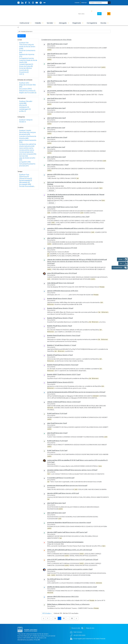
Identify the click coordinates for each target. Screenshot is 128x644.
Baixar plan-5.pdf (60, 63)
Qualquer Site (24, 43)
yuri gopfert (25, 162)
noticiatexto (24, 107)
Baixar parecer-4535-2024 (70, 174)
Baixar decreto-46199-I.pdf (70, 493)
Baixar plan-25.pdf (61, 137)
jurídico (23, 111)
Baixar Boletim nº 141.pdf (68, 345)
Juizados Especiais (26, 64)
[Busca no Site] (64, 31)
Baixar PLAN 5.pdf (61, 413)
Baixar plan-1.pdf (60, 128)
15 (64, 619)
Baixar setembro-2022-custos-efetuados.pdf (88, 228)
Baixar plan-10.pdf (61, 71)
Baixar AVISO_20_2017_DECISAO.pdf (80, 550)
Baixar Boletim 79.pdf (65, 326)
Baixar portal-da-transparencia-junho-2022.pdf (90, 392)
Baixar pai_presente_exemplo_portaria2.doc (88, 91)
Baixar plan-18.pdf (61, 81)
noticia (23, 103)
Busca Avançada (98, 11)
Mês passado (25, 182)
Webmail (84, 3)
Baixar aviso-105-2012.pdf (68, 273)
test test (24, 156)
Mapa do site (90, 628)
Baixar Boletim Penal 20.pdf (71, 336)
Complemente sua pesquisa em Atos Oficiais (56, 40)
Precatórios (24, 72)
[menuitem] (92, 23)
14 (60, 619)
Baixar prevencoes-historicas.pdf (76, 486)
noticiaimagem (25, 109)
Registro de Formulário (28, 93)
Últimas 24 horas (26, 178)
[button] (25, 23)
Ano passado (25, 184)
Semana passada (26, 180)
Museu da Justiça (26, 66)
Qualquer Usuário (25, 130)
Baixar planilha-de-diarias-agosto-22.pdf (83, 587)
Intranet (77, 3)
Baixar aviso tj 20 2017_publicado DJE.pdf (84, 560)
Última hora (24, 176)
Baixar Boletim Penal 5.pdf (70, 365)
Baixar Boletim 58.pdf (65, 299)
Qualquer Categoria (26, 120)
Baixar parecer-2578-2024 (70, 291)
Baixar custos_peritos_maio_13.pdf (78, 217)
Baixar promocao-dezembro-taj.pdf (79, 523)
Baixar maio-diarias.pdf (66, 283)
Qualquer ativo (24, 83)
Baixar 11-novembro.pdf (67, 478)
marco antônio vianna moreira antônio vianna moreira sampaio (27, 150)
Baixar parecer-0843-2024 (70, 597)
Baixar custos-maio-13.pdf (69, 207)
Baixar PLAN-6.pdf (62, 441)
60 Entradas (48, 613)
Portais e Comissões (96, 3)
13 (56, 619)
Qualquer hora (24, 175)
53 (72, 619)
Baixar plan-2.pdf (60, 157)
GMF (22, 74)
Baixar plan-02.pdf (61, 54)
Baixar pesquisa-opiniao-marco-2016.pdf (84, 470)
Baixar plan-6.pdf (60, 118)
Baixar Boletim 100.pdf (66, 308)
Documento (25, 89)
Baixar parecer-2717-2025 (69, 248)
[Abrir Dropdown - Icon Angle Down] (109, 3)
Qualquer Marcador (26, 101)
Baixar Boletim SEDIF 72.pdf (71, 375)
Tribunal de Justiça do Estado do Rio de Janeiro (27, 47)
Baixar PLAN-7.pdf (61, 450)
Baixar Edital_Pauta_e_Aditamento (78, 604)
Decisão (23, 122)
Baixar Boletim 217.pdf (65, 355)
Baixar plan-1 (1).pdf (62, 165)
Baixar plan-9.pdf (60, 98)
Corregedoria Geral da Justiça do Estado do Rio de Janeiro (28, 60)
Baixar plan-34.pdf (61, 44)
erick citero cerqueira (28, 154)
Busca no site (77, 628)
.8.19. (99, 14)
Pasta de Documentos (27, 91)
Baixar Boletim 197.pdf (65, 318)
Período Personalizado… (27, 186)
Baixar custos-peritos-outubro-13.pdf (80, 569)
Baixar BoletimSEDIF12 (66, 382)
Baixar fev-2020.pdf (63, 579)
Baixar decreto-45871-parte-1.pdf (77, 532)
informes (23, 105)
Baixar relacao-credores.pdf (71, 402)
